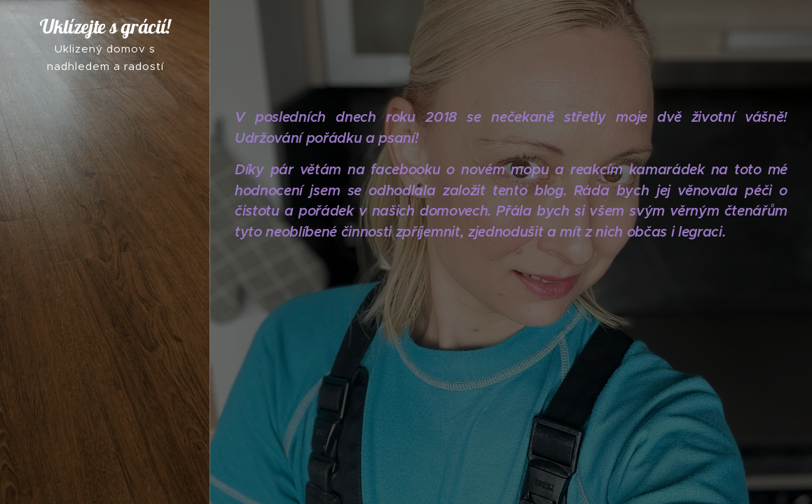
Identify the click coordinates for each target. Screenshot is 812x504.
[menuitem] (105, 219)
